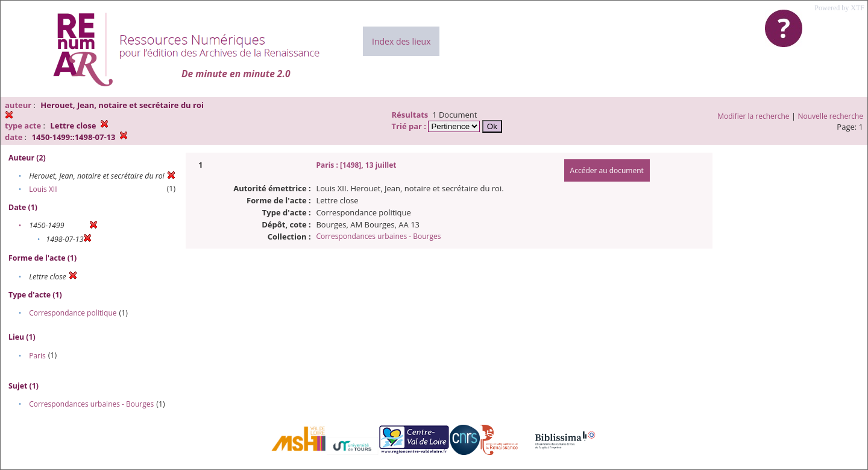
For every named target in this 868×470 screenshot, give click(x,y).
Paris (37, 356)
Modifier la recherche (753, 116)
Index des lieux (401, 41)
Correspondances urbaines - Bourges (91, 404)
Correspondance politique (73, 313)
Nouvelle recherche (831, 116)
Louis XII (43, 189)
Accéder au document (607, 170)
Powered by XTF (839, 8)
